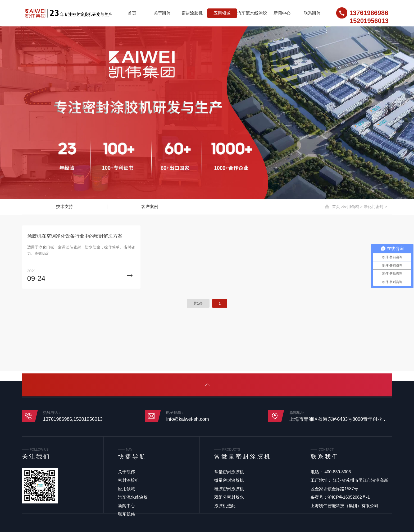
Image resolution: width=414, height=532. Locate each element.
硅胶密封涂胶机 (229, 489)
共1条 (198, 303)
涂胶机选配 (225, 506)
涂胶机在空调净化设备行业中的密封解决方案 (75, 236)
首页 (132, 13)
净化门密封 (374, 207)
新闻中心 (282, 13)
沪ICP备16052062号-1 (349, 497)
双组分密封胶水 (229, 497)
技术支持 (65, 207)
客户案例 (150, 207)
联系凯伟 (312, 13)
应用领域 (222, 13)
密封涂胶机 (192, 13)
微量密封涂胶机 (229, 480)
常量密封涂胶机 (229, 472)
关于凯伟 (162, 13)
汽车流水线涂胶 (252, 13)
